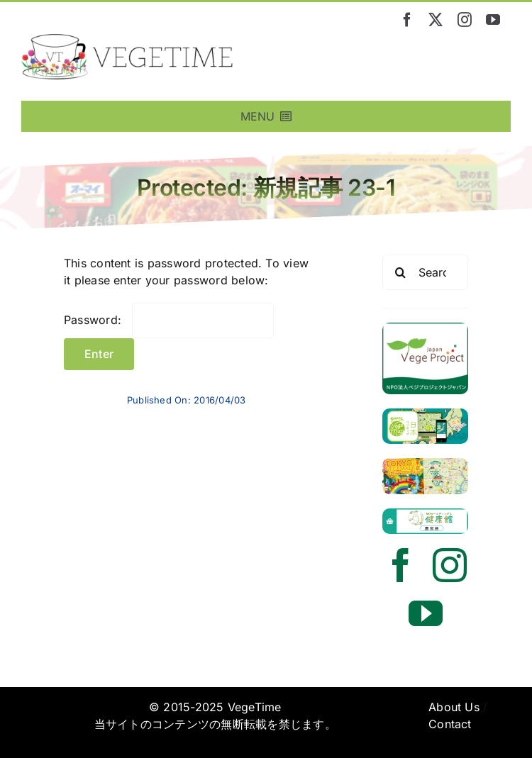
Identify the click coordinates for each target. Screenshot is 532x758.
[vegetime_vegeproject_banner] (425, 328)
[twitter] (436, 20)
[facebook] (407, 20)
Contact (450, 724)
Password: (169, 320)
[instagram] (465, 20)
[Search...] (425, 272)
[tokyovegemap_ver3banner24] (425, 464)
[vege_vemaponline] (425, 414)
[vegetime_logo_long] (128, 40)
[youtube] (493, 20)
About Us (454, 707)
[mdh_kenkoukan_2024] (425, 514)
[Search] (400, 272)
